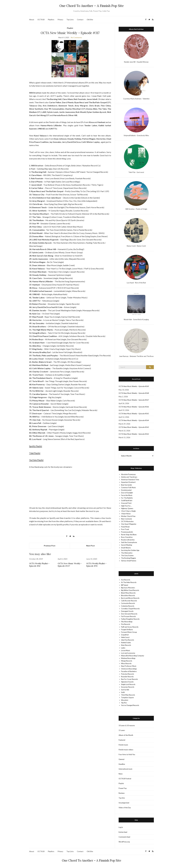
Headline (122, 764)
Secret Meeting (127, 545)
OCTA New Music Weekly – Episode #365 (134, 414)
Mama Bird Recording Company (133, 656)
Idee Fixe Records (128, 640)
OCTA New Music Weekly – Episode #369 (134, 386)
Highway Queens (127, 508)
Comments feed (124, 837)
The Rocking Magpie (128, 558)
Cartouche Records (128, 603)
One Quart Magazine (129, 524)
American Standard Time (130, 480)
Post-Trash (125, 529)
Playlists (51, 20)
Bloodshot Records (128, 595)
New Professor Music (129, 666)
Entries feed (123, 832)
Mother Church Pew (128, 516)
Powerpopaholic (127, 532)
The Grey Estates (127, 555)
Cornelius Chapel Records (130, 609)
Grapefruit (125, 635)
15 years (122, 730)
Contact (80, 20)
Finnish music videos (126, 750)
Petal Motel (125, 527)
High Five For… (126, 506)
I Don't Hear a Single (128, 511)
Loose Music (126, 650)
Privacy (60, 20)
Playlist (70, 28)
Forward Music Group (129, 632)
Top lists (122, 798)
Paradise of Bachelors (129, 671)
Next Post (91, 546)
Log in (121, 827)
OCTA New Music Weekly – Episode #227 (70, 565)
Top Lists (70, 20)
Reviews (122, 793)
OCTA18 (41, 20)
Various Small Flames (129, 561)
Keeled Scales (126, 643)
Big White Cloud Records (130, 590)
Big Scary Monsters (128, 588)
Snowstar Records (128, 687)
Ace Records (126, 580)
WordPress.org (124, 842)
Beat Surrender (127, 485)
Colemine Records (128, 606)
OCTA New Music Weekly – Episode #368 (134, 393)
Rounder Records (127, 677)
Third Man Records (128, 695)
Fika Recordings (127, 622)
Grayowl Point (126, 503)
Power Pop (123, 788)
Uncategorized (124, 803)
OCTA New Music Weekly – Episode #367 (134, 400)
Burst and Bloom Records (130, 598)
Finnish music (123, 745)
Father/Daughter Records (130, 619)
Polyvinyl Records (128, 674)
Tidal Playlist (35, 453)
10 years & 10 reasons (127, 725)
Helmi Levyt (125, 637)
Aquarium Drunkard (128, 482)
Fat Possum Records (128, 616)
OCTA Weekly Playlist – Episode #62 (39, 565)
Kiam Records (126, 645)
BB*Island (125, 585)
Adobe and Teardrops (129, 477)
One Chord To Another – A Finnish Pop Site (92, 6)
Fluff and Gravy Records (130, 627)
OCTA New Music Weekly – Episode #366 (134, 407)
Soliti (123, 692)
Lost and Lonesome (128, 653)
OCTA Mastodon (127, 521)
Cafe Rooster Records (129, 601)
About (32, 20)
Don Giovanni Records (129, 614)
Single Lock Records (128, 684)
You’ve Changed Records (130, 705)
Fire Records (126, 624)
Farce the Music (127, 495)
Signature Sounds (127, 682)
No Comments (76, 37)
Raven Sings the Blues (129, 535)
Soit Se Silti (125, 690)
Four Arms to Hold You (127, 754)
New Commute (126, 519)
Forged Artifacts (127, 630)
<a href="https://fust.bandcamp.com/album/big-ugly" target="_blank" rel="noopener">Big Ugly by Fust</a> (70, 481)
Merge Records (127, 661)
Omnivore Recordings (129, 669)
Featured (122, 740)
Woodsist (125, 700)
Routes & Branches (128, 540)
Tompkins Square (127, 697)
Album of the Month (126, 735)
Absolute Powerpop (128, 474)
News (121, 774)
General (121, 759)
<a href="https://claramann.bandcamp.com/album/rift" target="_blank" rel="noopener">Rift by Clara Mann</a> (70, 487)
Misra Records (126, 663)
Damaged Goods (127, 611)
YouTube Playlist (36, 460)
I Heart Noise (126, 514)
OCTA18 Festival (125, 779)
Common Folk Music (128, 487)
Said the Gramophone (129, 542)
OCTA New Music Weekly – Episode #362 (134, 434)
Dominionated (126, 490)
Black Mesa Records (128, 593)
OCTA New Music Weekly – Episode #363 (134, 427)
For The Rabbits (127, 498)
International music (125, 769)
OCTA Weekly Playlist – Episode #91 (96, 565)
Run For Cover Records (129, 679)
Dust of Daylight (127, 493)
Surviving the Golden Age (130, 550)
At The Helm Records (129, 582)
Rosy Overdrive (127, 537)
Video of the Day (125, 808)
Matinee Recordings (128, 658)
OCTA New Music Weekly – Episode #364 (134, 420)
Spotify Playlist (36, 446)
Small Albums (126, 548)
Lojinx (123, 648)
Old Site (90, 20)
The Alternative (127, 553)
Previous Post (50, 546)
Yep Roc (124, 703)
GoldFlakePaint (127, 500)
